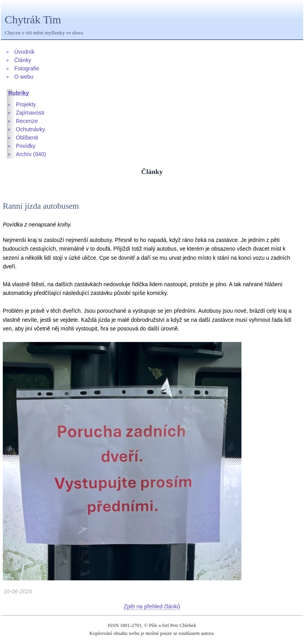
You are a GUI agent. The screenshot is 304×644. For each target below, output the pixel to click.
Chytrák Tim (33, 20)
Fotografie (27, 68)
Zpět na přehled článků (152, 606)
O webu (24, 77)
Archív (24, 154)
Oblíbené (27, 138)
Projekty (26, 104)
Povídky (26, 146)
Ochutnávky (30, 129)
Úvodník (24, 52)
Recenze (27, 121)
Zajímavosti (30, 113)
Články (23, 60)
